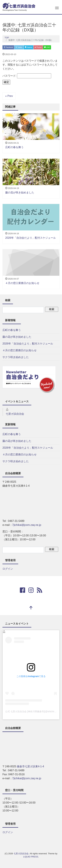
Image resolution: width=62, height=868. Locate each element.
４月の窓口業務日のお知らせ (20, 350)
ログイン (8, 569)
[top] (31, 608)
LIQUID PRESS (31, 857)
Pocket (38, 47)
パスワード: (27, 76)
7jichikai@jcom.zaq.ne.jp (27, 525)
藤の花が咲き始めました (17, 337)
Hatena (28, 47)
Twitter (19, 47)
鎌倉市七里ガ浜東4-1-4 (30, 766)
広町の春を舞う (12, 330)
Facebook (8, 47)
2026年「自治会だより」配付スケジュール (28, 344)
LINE (47, 47)
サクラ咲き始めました (16, 357)
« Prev (9, 96)
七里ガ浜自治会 (15, 414)
